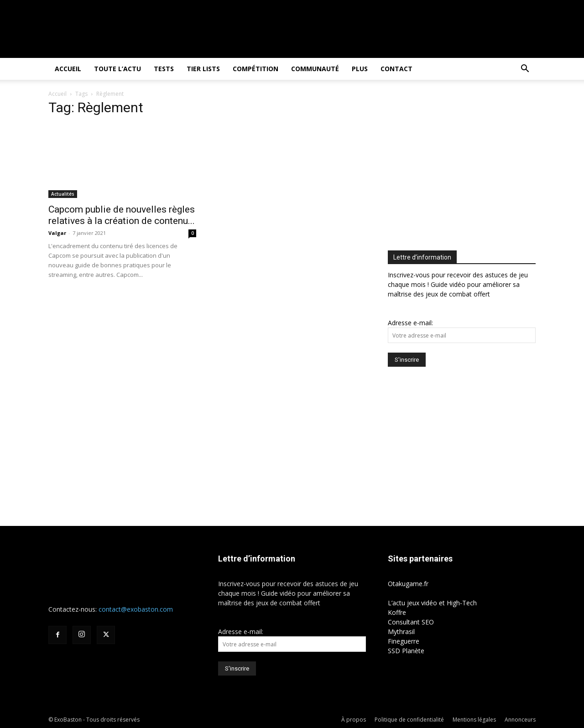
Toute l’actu (117, 69)
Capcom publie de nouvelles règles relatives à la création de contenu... (122, 215)
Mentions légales (474, 720)
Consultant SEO (411, 622)
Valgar (57, 233)
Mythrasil (401, 632)
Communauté (315, 69)
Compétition (255, 69)
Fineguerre (404, 641)
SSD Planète (406, 651)
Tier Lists (203, 69)
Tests (164, 69)
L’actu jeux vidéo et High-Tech (432, 603)
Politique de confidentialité (409, 720)
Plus (360, 69)
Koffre (397, 612)
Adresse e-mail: (410, 323)
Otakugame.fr (408, 584)
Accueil (68, 69)
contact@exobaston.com (136, 609)
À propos (354, 720)
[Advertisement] (464, 167)
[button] (525, 70)
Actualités (63, 194)
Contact (396, 69)
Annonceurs (520, 720)
